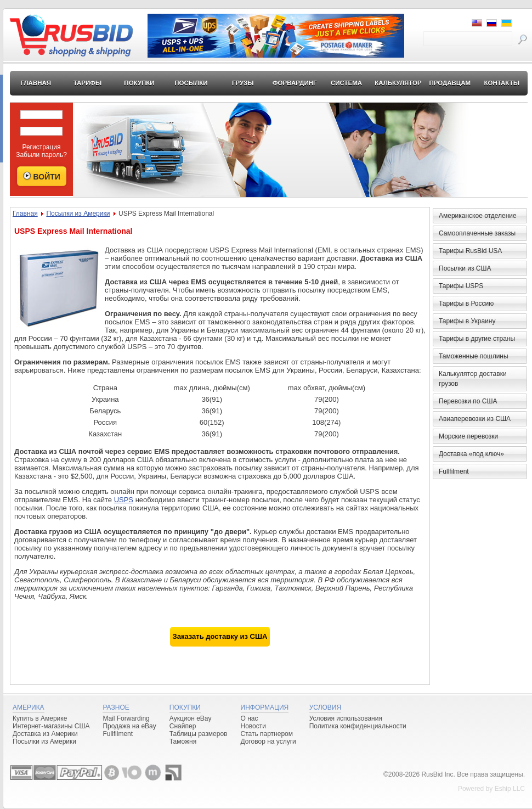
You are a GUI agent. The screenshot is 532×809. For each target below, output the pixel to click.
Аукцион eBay (191, 718)
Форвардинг (295, 83)
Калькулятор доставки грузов (473, 379)
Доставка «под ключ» (471, 454)
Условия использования (346, 718)
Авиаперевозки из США (475, 419)
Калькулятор (398, 83)
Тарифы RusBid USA (470, 251)
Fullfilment (454, 471)
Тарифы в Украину (467, 321)
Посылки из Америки (78, 214)
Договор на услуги (268, 741)
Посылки (191, 83)
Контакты (501, 83)
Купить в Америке (40, 718)
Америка (29, 707)
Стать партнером (267, 734)
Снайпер (183, 726)
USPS (124, 500)
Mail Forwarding (126, 718)
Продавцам (450, 83)
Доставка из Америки (45, 734)
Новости (253, 726)
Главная (36, 83)
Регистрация (41, 147)
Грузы (243, 83)
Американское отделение (478, 216)
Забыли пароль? (41, 155)
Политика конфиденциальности (358, 726)
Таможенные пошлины (474, 356)
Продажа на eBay (129, 726)
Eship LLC (510, 789)
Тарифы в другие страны (477, 339)
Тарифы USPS (461, 286)
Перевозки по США (468, 401)
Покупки (139, 83)
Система (346, 83)
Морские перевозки (468, 436)
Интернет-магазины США (51, 726)
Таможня (183, 741)
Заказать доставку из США (220, 636)
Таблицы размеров (199, 734)
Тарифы (88, 83)
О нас (250, 718)
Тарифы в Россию (466, 304)
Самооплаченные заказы (477, 233)
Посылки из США (465, 268)
